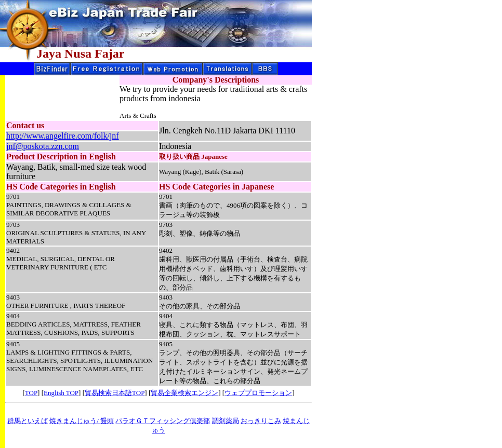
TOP (31, 393)
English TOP (61, 393)
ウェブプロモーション (258, 393)
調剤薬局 (226, 421)
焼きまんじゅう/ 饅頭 (82, 421)
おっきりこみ (261, 421)
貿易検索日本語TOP (115, 393)
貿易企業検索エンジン (184, 393)
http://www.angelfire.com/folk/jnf (63, 136)
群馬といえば (28, 421)
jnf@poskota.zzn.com (43, 146)
